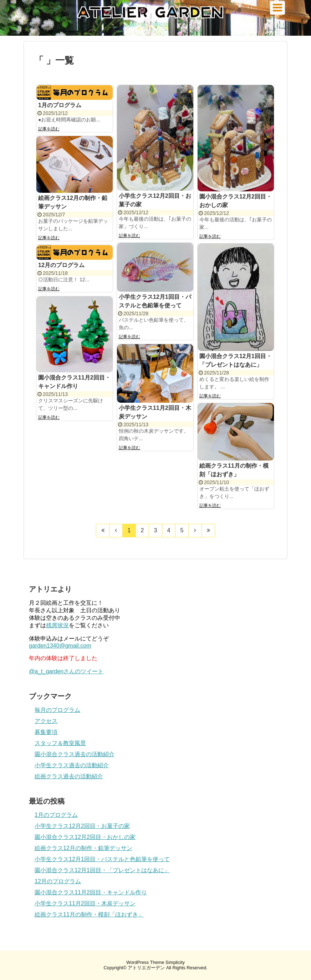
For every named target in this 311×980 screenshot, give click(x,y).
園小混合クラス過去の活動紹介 (75, 754)
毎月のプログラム (57, 710)
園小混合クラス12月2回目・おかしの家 (85, 837)
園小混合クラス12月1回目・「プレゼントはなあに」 (102, 870)
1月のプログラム (60, 105)
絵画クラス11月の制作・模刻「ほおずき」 (89, 914)
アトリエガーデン (146, 968)
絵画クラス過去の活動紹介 (69, 776)
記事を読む (49, 129)
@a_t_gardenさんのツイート (66, 671)
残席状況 (57, 625)
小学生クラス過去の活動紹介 (72, 765)
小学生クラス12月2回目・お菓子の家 (82, 826)
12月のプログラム (61, 265)
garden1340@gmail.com (60, 646)
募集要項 (46, 732)
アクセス (46, 721)
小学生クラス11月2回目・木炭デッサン (85, 903)
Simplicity (175, 962)
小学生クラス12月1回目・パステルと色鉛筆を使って (102, 859)
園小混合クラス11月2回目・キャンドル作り (91, 892)
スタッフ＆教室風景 (60, 743)
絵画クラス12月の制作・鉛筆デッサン (83, 848)
